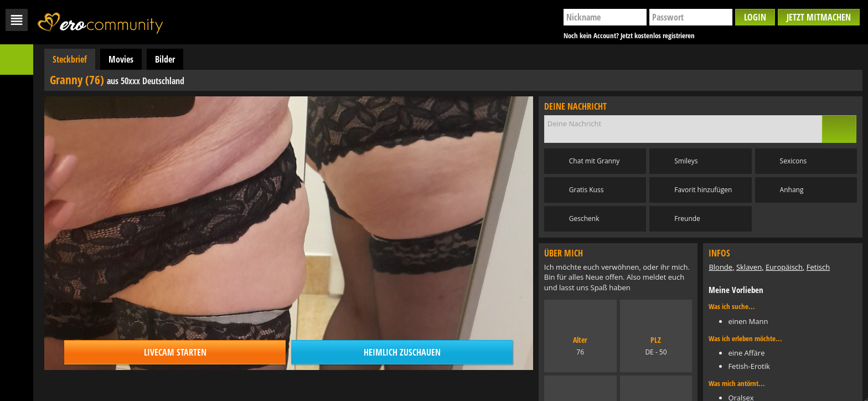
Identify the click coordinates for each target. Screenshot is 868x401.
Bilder (165, 59)
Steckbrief (70, 59)
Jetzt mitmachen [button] (819, 17)
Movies (121, 59)
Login (755, 17)
